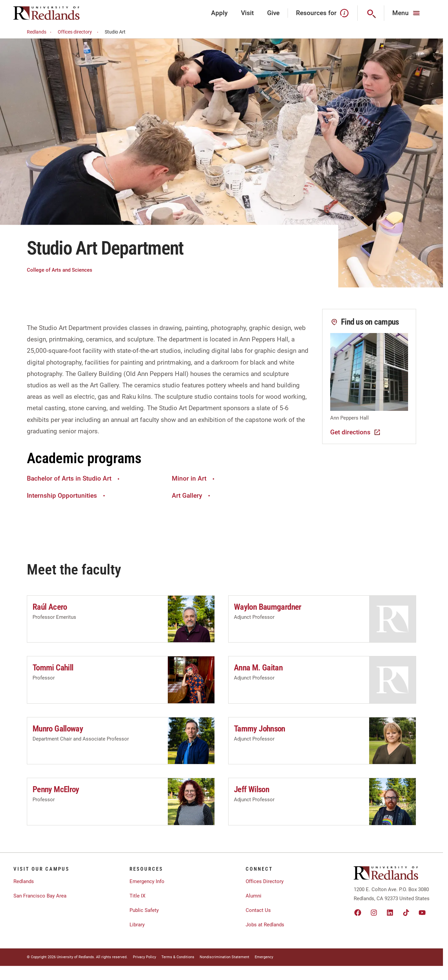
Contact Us (258, 910)
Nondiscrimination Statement (225, 957)
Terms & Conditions (178, 957)
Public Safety (144, 910)
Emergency (264, 957)
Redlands (40, 32)
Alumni (254, 896)
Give (273, 13)
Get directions (356, 432)
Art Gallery (192, 496)
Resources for (323, 13)
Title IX (137, 896)
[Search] (371, 13)
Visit (247, 13)
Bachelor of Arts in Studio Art (74, 478)
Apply (219, 13)
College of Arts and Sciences (60, 270)
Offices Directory (265, 881)
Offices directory (79, 32)
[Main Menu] (407, 13)
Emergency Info (147, 881)
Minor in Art (194, 478)
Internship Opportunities (67, 496)
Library (137, 925)
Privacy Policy (144, 957)
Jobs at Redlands (265, 925)
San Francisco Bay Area (40, 896)
